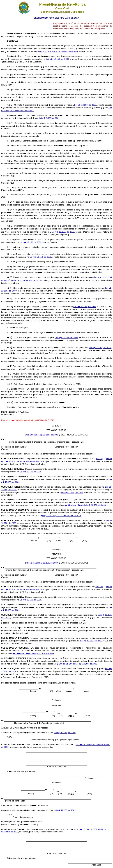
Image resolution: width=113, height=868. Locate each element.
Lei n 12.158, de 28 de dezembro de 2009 (58, 51)
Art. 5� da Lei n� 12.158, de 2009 (42, 435)
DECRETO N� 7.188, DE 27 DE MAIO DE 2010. (56, 18)
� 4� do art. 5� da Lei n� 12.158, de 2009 (61, 515)
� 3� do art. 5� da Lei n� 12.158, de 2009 (85, 505)
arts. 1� (99, 459)
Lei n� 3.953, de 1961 (49, 118)
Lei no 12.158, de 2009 (91, 641)
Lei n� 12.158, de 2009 (58, 59)
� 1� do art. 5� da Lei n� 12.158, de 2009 (33, 653)
